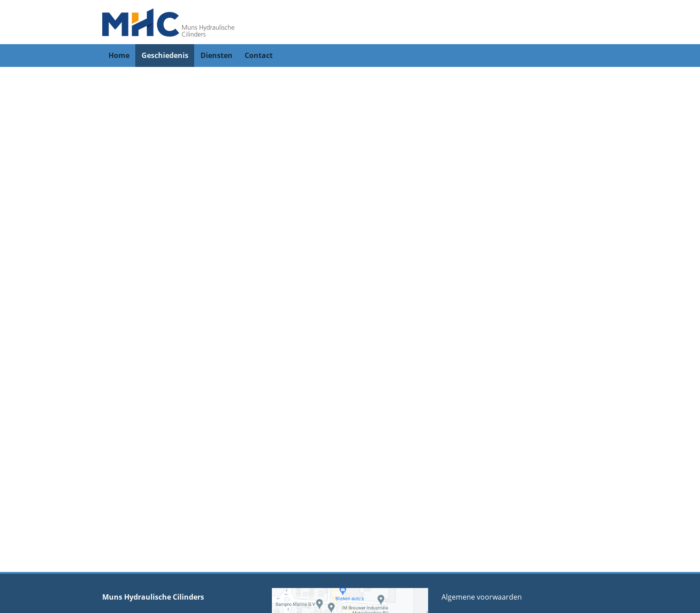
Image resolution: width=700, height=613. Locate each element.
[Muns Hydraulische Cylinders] (169, 21)
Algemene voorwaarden (482, 597)
